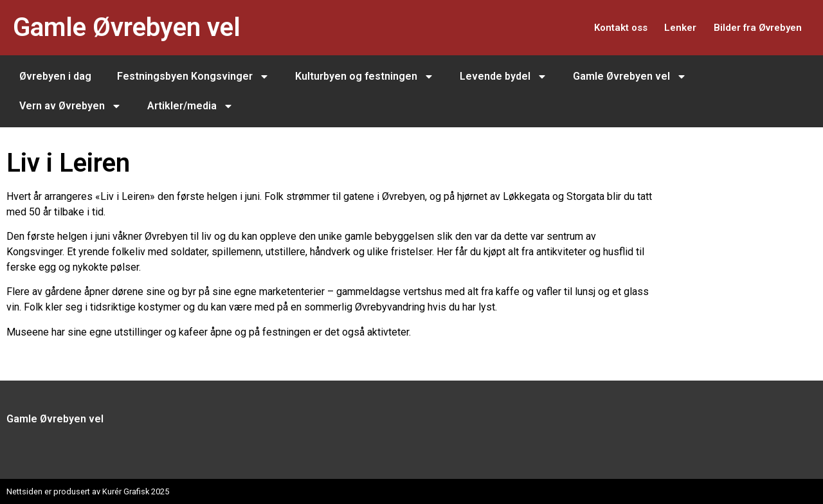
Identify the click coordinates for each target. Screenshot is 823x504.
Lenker (662, 27)
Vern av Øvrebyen (70, 106)
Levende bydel (503, 76)
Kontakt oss (590, 27)
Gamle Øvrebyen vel (127, 27)
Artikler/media (190, 106)
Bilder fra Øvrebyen (751, 27)
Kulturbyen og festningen (365, 76)
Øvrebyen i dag (55, 76)
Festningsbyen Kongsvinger (193, 76)
